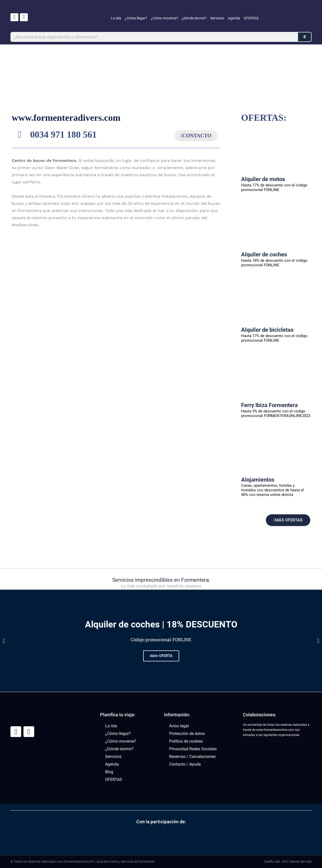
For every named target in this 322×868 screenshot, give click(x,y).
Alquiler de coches (264, 254)
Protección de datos (187, 734)
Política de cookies (186, 741)
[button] (4, 641)
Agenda (234, 18)
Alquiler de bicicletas (267, 330)
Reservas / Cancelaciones (192, 757)
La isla (116, 18)
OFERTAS (251, 18)
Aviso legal (179, 726)
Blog (109, 772)
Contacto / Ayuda (185, 764)
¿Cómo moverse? (164, 18)
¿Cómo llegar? (136, 18)
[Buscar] (305, 37)
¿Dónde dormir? (194, 18)
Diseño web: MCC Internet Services (288, 862)
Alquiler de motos (263, 179)
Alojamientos (258, 480)
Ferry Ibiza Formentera (269, 405)
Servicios (217, 18)
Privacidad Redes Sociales (193, 749)
